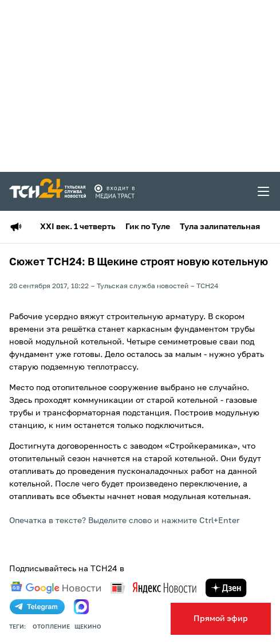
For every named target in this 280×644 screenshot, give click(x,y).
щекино (88, 627)
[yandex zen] (226, 588)
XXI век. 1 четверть (78, 227)
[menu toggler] (264, 191)
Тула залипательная (220, 227)
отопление (51, 627)
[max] (81, 607)
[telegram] (37, 607)
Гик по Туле (148, 227)
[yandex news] (153, 588)
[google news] (56, 588)
